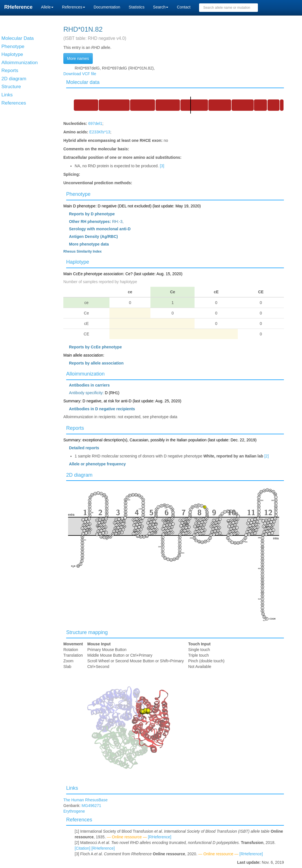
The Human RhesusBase (85, 800)
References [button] (74, 7)
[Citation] (82, 848)
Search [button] (161, 7)
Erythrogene (74, 811)
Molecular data (83, 82)
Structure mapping (87, 632)
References (79, 820)
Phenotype (78, 194)
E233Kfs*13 (100, 132)
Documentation (107, 7)
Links (72, 788)
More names (78, 58)
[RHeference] (159, 837)
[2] (267, 456)
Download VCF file (80, 74)
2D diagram (79, 475)
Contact (184, 7)
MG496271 (91, 806)
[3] (162, 166)
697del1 (95, 123)
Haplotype (78, 262)
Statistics (137, 7)
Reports (75, 428)
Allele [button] (47, 7)
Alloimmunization (85, 374)
